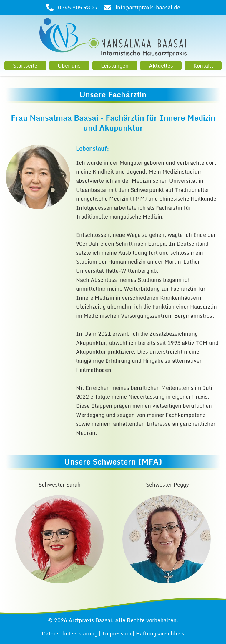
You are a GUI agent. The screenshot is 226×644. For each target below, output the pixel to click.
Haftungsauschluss (160, 633)
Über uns (69, 66)
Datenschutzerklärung (70, 633)
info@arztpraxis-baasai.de (148, 7)
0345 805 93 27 (78, 7)
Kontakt (203, 66)
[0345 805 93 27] (50, 8)
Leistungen (115, 66)
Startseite (25, 66)
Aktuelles (161, 66)
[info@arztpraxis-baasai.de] (108, 8)
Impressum (117, 633)
